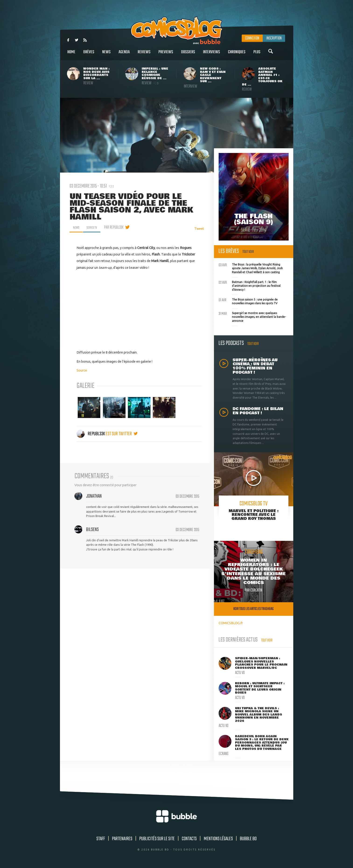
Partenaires (122, 839)
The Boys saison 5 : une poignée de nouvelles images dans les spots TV (248, 301)
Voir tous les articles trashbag (253, 609)
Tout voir (248, 252)
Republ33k (91, 434)
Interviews (211, 55)
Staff (101, 839)
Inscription (274, 38)
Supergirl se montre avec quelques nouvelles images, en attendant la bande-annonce (252, 316)
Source (82, 370)
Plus (257, 55)
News (106, 55)
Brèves (89, 55)
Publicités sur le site (157, 839)
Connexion (252, 38)
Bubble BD (248, 839)
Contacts (189, 839)
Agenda (124, 55)
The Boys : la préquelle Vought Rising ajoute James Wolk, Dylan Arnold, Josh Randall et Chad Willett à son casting (251, 268)
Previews (166, 55)
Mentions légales (218, 839)
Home (71, 55)
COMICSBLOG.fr (231, 623)
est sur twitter (122, 434)
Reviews (144, 55)
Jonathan (94, 496)
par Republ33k (117, 227)
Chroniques (237, 55)
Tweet (199, 229)
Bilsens (92, 530)
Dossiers (188, 55)
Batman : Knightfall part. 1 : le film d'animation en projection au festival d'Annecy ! (250, 285)
